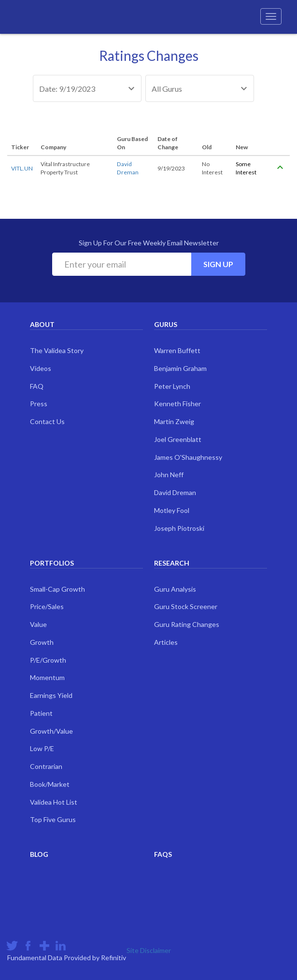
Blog (39, 854)
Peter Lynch (172, 386)
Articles (166, 642)
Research (172, 563)
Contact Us (47, 421)
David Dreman (175, 492)
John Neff (169, 475)
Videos (41, 368)
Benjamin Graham (180, 368)
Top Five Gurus (53, 819)
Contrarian (46, 766)
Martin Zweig (174, 421)
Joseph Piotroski (179, 528)
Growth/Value (51, 731)
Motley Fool (172, 510)
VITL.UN (22, 168)
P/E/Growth (48, 660)
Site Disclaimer (149, 950)
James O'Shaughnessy (188, 457)
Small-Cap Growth (57, 589)
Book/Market (50, 784)
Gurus (166, 324)
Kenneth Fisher (177, 404)
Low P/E (42, 748)
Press (39, 404)
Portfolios (52, 563)
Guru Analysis (175, 589)
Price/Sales (47, 606)
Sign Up (218, 264)
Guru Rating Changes (187, 624)
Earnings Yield (51, 695)
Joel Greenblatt (178, 439)
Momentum (47, 677)
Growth (42, 642)
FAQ (37, 386)
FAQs (163, 854)
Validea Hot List (54, 802)
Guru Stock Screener (186, 606)
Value (38, 624)
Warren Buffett (177, 350)
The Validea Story (57, 350)
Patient (41, 713)
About (42, 324)
